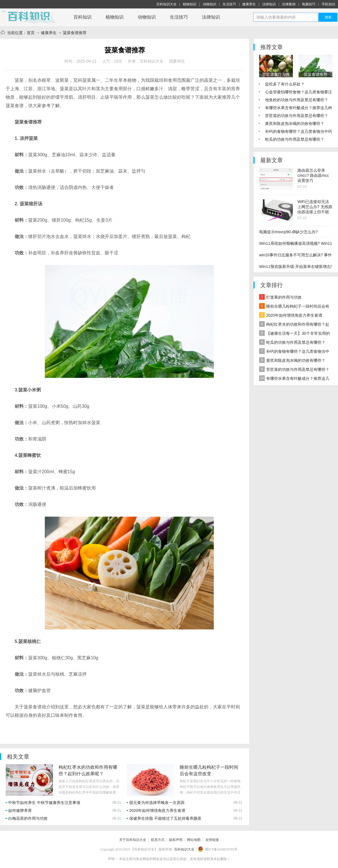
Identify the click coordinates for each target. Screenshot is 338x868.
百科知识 (83, 17)
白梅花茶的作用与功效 (28, 818)
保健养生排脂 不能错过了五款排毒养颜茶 (165, 818)
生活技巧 (229, 4)
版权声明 (176, 840)
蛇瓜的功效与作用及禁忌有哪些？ (295, 139)
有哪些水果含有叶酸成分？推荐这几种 (299, 108)
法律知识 (269, 4)
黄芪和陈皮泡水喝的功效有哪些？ (295, 124)
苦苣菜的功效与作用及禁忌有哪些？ (297, 116)
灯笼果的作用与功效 (280, 297)
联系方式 (158, 840)
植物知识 (190, 4)
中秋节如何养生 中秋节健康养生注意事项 (44, 803)
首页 (31, 33)
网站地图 (194, 840)
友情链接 (212, 840)
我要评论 (177, 61)
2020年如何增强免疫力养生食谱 (157, 810)
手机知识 (328, 4)
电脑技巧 (309, 4)
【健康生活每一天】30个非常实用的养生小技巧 (294, 334)
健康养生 (249, 4)
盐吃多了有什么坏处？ (285, 84)
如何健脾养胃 (20, 810)
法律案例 (289, 4)
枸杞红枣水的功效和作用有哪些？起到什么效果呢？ (294, 325)
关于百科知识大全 (133, 840)
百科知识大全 (166, 4)
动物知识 (210, 4)
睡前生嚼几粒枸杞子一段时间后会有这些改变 (294, 307)
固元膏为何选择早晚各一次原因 (157, 803)
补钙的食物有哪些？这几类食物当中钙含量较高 (294, 352)
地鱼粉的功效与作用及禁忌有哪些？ (297, 100)
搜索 (328, 17)
